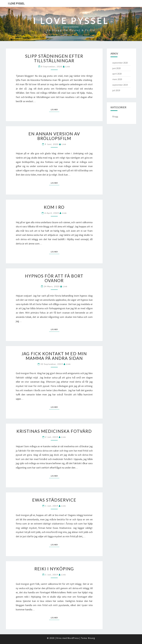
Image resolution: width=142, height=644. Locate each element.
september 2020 (120, 63)
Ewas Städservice (54, 500)
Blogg (115, 116)
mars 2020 (117, 79)
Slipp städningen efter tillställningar (54, 58)
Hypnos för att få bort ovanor (54, 278)
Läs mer (55, 109)
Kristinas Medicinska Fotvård (54, 431)
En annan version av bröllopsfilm (54, 136)
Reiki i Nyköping (54, 569)
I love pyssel (16, 3)
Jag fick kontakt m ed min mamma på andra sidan (54, 356)
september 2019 (120, 85)
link (68, 66)
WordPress (73, 638)
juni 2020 (116, 68)
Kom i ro (54, 207)
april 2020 (117, 74)
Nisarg (91, 638)
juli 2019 (116, 90)
